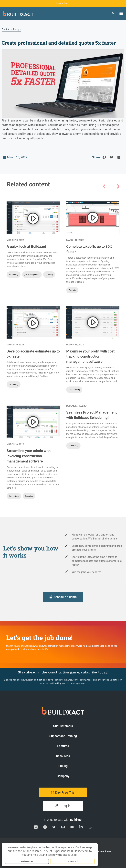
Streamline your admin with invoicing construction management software (29, 456)
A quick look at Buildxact (26, 247)
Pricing (63, 766)
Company (88, 775)
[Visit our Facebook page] (36, 828)
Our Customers (86, 725)
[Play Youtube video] (63, 84)
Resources (88, 755)
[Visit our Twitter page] (54, 828)
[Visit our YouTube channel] (72, 828)
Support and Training (84, 735)
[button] (121, 13)
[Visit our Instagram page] (45, 828)
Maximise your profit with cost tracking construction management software (90, 357)
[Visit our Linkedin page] (81, 828)
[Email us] (63, 828)
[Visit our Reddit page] (90, 828)
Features (88, 745)
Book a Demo (63, 3)
